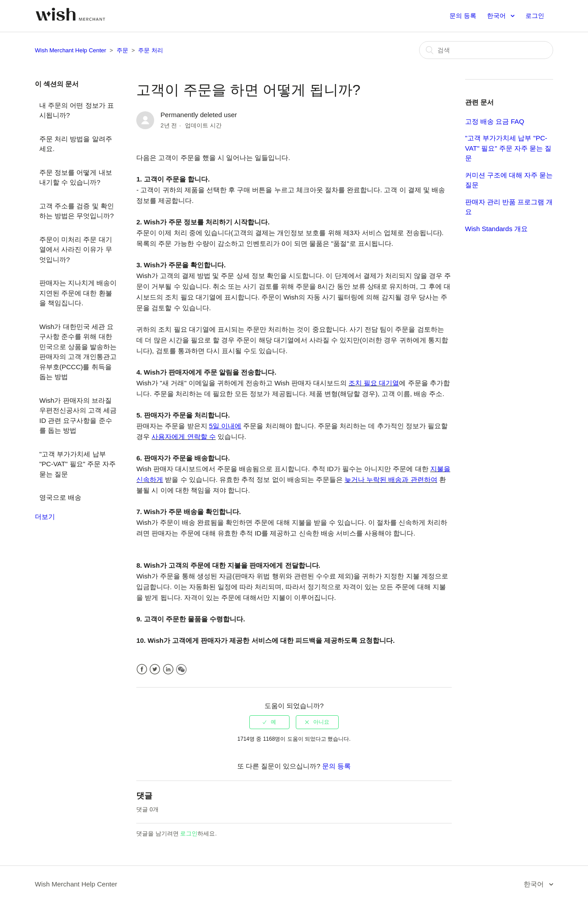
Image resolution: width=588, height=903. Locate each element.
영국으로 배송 (60, 497)
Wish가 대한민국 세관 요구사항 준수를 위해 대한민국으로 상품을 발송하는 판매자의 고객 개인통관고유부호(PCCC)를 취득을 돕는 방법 (78, 352)
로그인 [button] (535, 16)
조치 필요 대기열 (374, 383)
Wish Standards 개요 (496, 229)
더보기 (45, 517)
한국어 (497, 16)
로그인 (189, 833)
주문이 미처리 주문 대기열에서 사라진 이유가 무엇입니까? (76, 249)
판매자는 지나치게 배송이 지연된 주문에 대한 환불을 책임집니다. (78, 293)
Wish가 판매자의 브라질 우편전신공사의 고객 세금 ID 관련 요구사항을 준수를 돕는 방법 (78, 416)
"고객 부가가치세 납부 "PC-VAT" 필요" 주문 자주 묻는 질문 (78, 464)
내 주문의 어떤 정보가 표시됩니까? (77, 110)
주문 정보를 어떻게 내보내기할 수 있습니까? (76, 177)
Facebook (142, 669)
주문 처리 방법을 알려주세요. (76, 144)
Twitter (155, 669)
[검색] (486, 50)
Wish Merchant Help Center (71, 50)
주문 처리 (151, 50)
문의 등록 (463, 16)
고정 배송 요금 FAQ (495, 121)
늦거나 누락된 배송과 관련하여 (391, 479)
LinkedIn (168, 669)
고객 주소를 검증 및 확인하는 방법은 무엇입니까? (77, 211)
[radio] (269, 722)
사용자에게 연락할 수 (183, 437)
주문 (122, 50)
